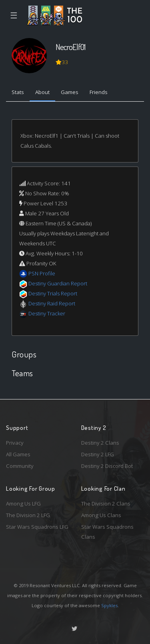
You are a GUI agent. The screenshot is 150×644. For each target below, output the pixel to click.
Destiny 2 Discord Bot (107, 466)
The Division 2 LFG (28, 515)
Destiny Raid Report (52, 303)
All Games (18, 454)
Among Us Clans (101, 515)
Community (20, 466)
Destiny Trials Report (53, 293)
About (42, 92)
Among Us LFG (23, 504)
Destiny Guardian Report (58, 283)
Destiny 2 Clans (100, 443)
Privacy (15, 443)
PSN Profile (42, 273)
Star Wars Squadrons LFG (37, 527)
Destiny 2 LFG (98, 454)
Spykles (109, 605)
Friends (99, 92)
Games (70, 92)
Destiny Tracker (47, 313)
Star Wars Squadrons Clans (107, 532)
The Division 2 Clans (106, 504)
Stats (18, 92)
